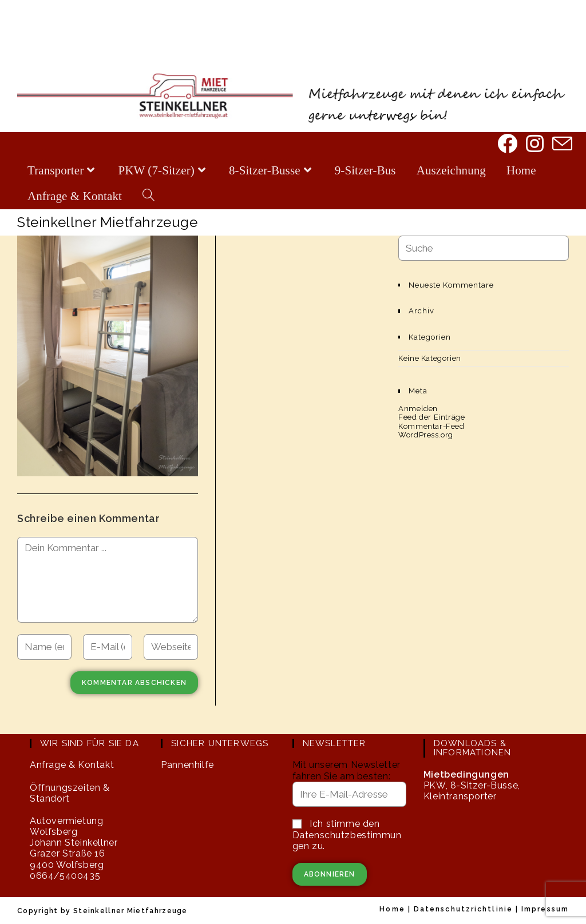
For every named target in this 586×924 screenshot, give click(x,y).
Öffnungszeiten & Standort (70, 793)
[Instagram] (534, 145)
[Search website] (149, 196)
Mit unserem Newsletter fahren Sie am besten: (347, 770)
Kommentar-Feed (431, 426)
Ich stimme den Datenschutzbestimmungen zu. (347, 835)
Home (392, 909)
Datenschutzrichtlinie (463, 909)
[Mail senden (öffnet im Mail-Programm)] (561, 145)
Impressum (545, 909)
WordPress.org (426, 435)
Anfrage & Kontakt (72, 765)
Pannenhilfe (187, 765)
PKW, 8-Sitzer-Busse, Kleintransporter (472, 785)
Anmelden (418, 409)
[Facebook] (506, 145)
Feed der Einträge (431, 417)
